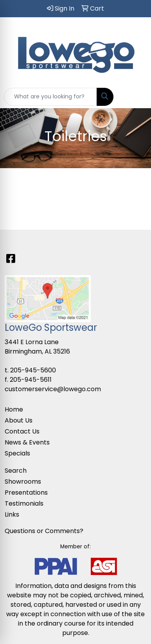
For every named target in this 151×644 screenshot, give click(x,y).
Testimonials (24, 503)
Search (16, 471)
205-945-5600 (33, 370)
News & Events (27, 442)
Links (12, 514)
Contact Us (22, 431)
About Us (19, 420)
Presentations (26, 493)
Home (14, 409)
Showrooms (23, 482)
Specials (17, 453)
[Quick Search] (50, 97)
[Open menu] (135, 97)
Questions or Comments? (44, 531)
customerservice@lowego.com (53, 389)
